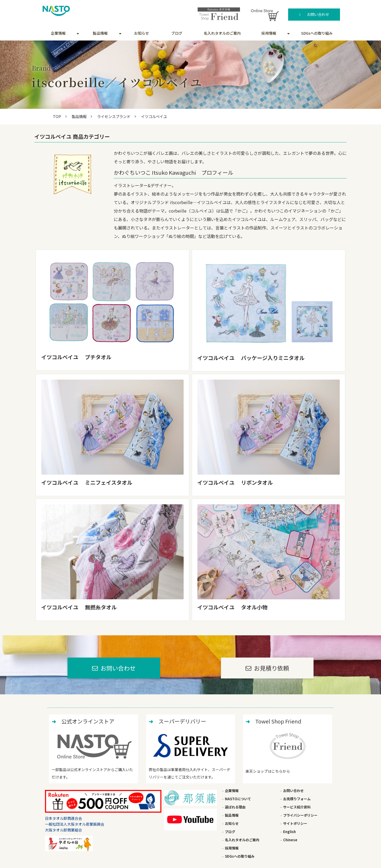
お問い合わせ (318, 14)
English (289, 832)
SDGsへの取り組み (317, 33)
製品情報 (100, 33)
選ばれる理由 (235, 807)
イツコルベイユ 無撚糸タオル (79, 607)
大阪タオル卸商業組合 (63, 830)
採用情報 (269, 33)
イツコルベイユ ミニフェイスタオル (87, 482)
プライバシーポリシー (300, 815)
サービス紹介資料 (297, 807)
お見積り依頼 (271, 668)
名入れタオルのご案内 (222, 33)
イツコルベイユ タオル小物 (232, 607)
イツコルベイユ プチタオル (76, 357)
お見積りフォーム (297, 799)
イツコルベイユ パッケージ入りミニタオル (251, 358)
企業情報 (58, 33)
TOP (57, 116)
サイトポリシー (295, 823)
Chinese (290, 840)
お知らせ (142, 33)
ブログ (177, 33)
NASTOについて (238, 799)
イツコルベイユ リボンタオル (235, 482)
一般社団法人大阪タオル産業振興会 (75, 824)
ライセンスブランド (114, 116)
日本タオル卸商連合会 (63, 818)
